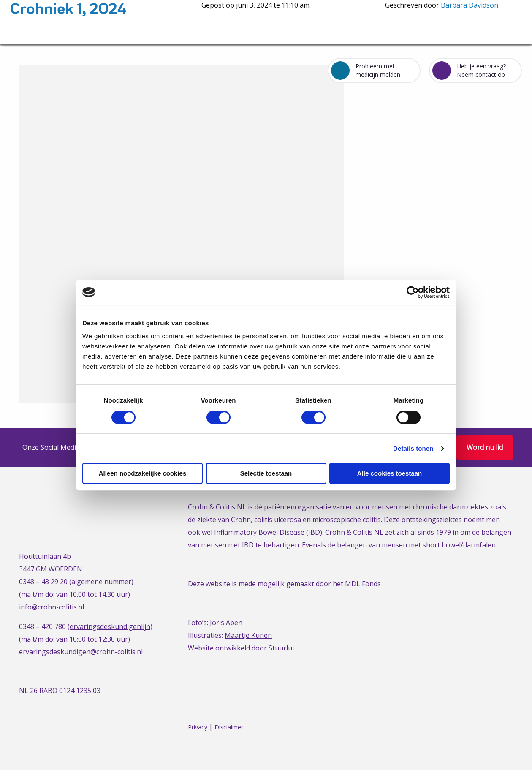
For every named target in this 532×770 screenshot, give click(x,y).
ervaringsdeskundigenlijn (110, 626)
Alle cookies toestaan (389, 473)
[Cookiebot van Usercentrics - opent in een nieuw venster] (413, 292)
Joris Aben (226, 623)
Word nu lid (485, 447)
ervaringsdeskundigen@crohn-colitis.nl (81, 652)
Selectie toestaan (266, 473)
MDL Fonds (363, 584)
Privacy (198, 727)
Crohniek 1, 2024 (68, 9)
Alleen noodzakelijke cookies (143, 473)
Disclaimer (229, 727)
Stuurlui (281, 648)
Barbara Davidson (470, 5)
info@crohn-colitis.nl (52, 607)
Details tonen (413, 448)
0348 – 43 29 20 (43, 582)
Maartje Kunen (248, 635)
